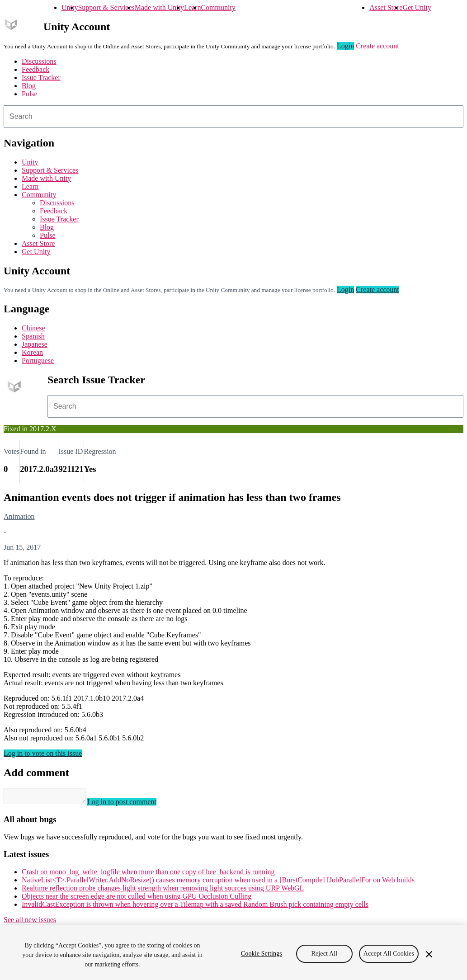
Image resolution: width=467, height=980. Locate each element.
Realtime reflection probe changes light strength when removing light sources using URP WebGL (163, 891)
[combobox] (233, 117)
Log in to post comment (131, 804)
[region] (233, 953)
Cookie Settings (262, 954)
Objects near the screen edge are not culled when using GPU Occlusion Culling (137, 899)
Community (218, 7)
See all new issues (30, 922)
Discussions (39, 61)
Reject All (324, 954)
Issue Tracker (41, 78)
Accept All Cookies (389, 954)
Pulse (30, 94)
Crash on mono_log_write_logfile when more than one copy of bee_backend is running (148, 874)
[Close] (429, 954)
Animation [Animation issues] (19, 516)
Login (345, 46)
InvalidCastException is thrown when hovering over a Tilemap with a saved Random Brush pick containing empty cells (195, 907)
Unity (70, 7)
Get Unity (417, 7)
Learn (192, 7)
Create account (377, 46)
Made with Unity (159, 7)
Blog (29, 86)
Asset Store (386, 7)
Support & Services (106, 7)
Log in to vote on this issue (43, 753)
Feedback (35, 69)
